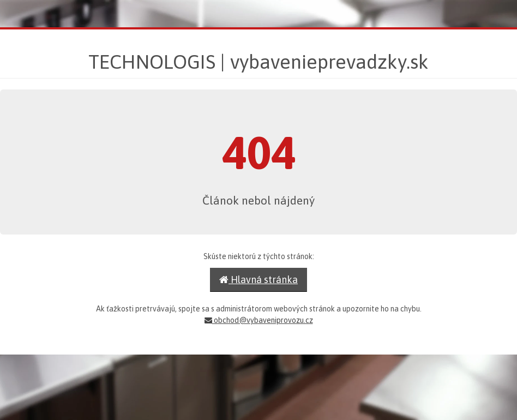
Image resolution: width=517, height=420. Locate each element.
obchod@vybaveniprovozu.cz (259, 320)
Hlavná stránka (258, 280)
